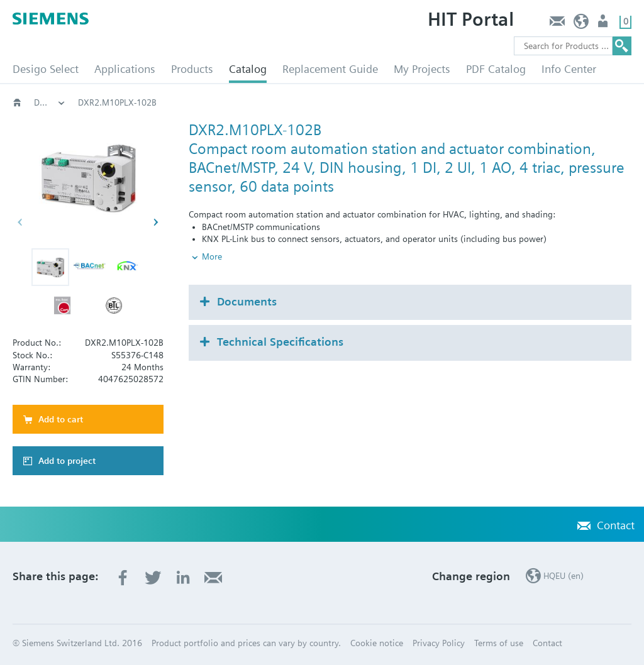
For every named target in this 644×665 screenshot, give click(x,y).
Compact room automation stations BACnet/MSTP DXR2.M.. (194, 102)
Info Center (569, 69)
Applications (125, 69)
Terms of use (499, 643)
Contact (557, 24)
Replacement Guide (330, 69)
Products (192, 69)
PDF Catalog (496, 69)
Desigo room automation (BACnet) (50, 102)
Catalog (248, 69)
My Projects (422, 69)
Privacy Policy (439, 643)
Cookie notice (377, 643)
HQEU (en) (581, 24)
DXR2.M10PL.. (363, 102)
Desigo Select (46, 69)
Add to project (67, 461)
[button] (50, 267)
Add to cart (61, 419)
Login (604, 24)
